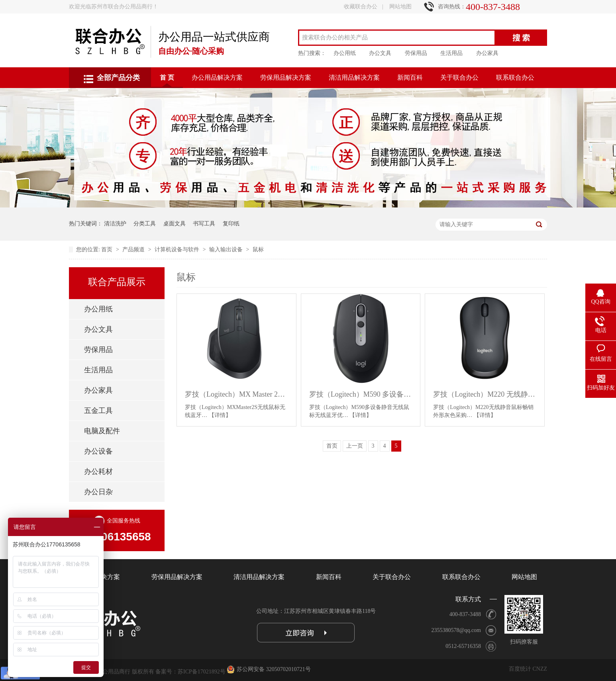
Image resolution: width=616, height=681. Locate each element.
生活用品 (451, 53)
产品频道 (134, 250)
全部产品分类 (118, 78)
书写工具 (204, 224)
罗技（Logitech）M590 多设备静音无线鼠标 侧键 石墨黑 (361, 394)
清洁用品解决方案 (354, 77)
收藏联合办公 (361, 7)
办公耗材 (98, 472)
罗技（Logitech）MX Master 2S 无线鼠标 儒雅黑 (236, 394)
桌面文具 (175, 224)
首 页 (167, 77)
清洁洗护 (115, 224)
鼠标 (258, 250)
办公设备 (98, 451)
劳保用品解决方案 (286, 77)
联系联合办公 (515, 77)
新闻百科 (410, 77)
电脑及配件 (102, 431)
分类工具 (145, 224)
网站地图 (400, 7)
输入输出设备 (227, 250)
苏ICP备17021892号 (202, 672)
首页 (108, 250)
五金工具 (98, 411)
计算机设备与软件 (178, 250)
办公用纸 (345, 53)
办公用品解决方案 (217, 77)
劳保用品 (416, 53)
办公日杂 (98, 492)
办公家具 (487, 53)
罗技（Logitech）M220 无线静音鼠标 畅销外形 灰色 (485, 394)
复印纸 (231, 224)
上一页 (355, 446)
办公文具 (380, 53)
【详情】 (220, 415)
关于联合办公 (459, 77)
